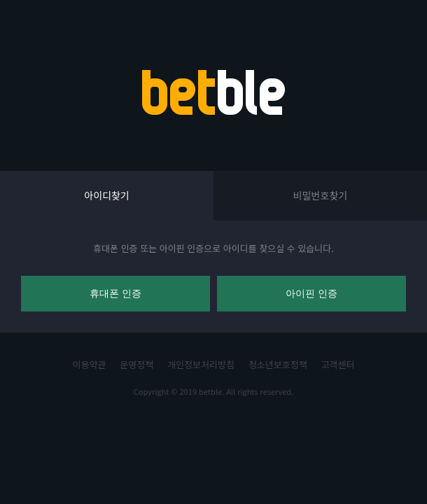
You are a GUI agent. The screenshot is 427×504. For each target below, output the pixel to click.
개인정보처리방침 (201, 364)
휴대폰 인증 (115, 293)
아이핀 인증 (311, 293)
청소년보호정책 (278, 364)
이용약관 (90, 364)
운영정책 (136, 364)
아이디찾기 (106, 195)
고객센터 (338, 364)
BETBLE (213, 92)
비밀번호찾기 (320, 195)
